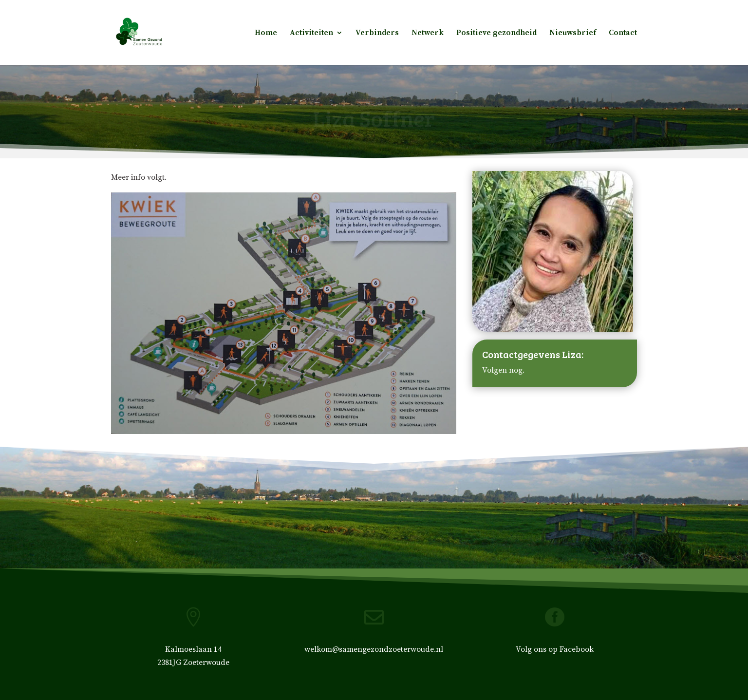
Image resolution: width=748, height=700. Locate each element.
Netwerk (428, 33)
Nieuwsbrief (573, 33)
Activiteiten (311, 33)
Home (266, 33)
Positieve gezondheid (496, 33)
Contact (623, 33)
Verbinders (377, 33)
